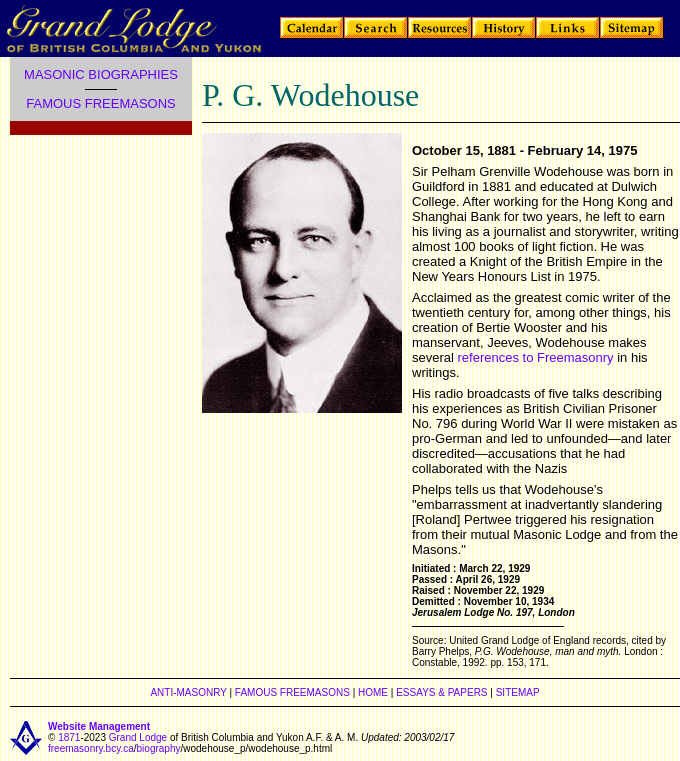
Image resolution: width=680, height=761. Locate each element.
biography (159, 748)
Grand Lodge (138, 737)
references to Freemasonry (536, 357)
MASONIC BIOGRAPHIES (101, 74)
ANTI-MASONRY (188, 692)
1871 (69, 737)
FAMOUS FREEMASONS (101, 103)
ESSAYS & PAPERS (441, 692)
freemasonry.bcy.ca (91, 748)
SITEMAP (518, 692)
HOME (373, 692)
